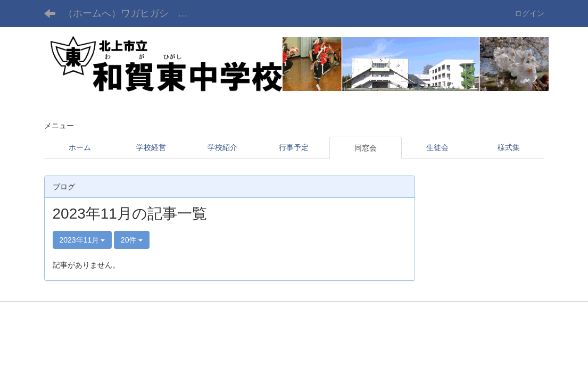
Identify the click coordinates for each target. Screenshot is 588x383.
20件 (132, 240)
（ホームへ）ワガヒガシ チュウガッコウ (134, 13)
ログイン (529, 13)
